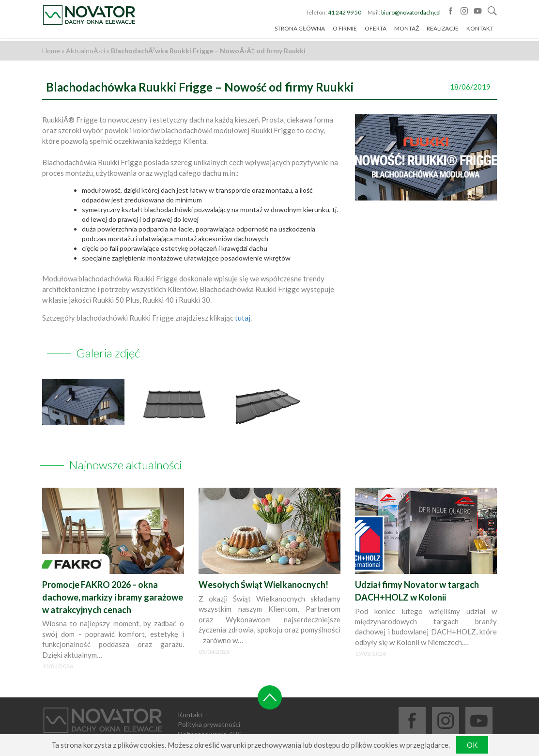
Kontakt (480, 31)
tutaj (243, 318)
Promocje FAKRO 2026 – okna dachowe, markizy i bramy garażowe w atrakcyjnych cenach (113, 583)
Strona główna (300, 31)
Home (51, 51)
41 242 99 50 (345, 14)
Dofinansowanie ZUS (209, 720)
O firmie (345, 31)
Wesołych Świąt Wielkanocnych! (263, 571)
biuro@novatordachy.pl (411, 14)
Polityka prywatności (209, 711)
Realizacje (443, 31)
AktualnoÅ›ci (85, 51)
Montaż (407, 31)
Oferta (376, 31)
